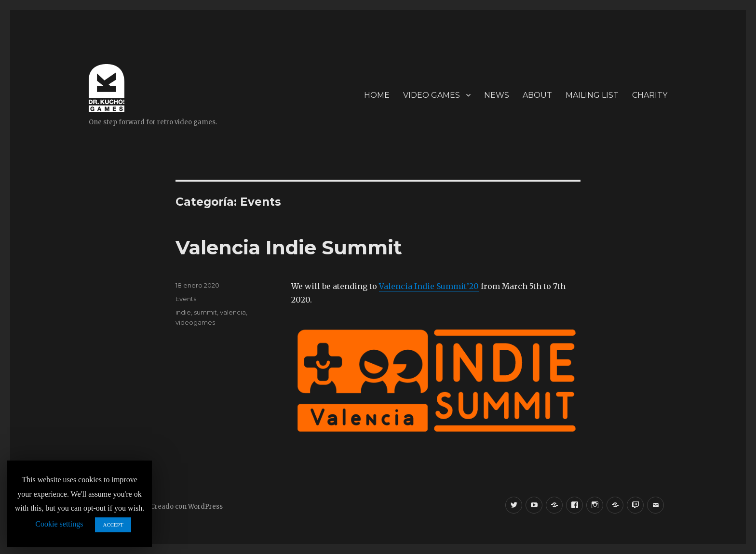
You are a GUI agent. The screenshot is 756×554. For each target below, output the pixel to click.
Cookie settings (59, 524)
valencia (233, 312)
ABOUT (537, 95)
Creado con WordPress (187, 507)
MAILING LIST (592, 95)
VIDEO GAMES (432, 95)
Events (186, 299)
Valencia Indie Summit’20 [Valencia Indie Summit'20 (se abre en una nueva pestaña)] (429, 286)
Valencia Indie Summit (289, 247)
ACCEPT (113, 525)
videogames (195, 322)
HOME (377, 95)
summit (205, 312)
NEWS (497, 95)
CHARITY (650, 95)
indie (183, 312)
